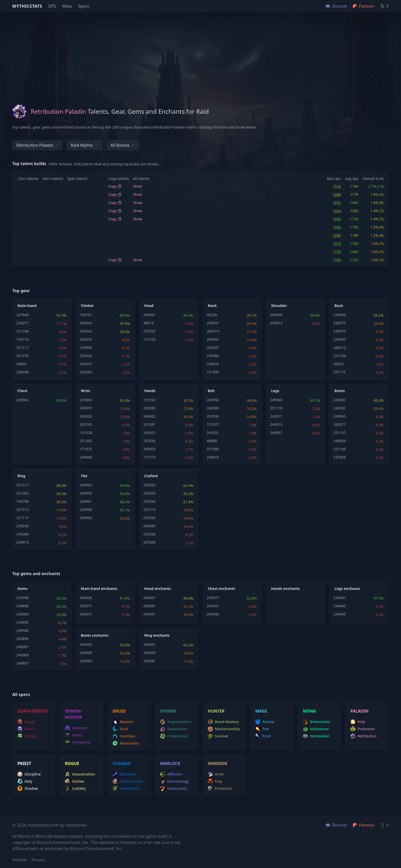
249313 (276, 323)
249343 (86, 323)
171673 (149, 457)
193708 (23, 501)
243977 (213, 598)
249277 (23, 323)
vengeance (78, 742)
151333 (149, 339)
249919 (23, 542)
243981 (149, 606)
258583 (149, 408)
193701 (86, 315)
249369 (23, 534)
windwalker (316, 736)
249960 (276, 400)
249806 (86, 347)
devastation (174, 729)
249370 (340, 331)
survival (218, 736)
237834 (86, 400)
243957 (149, 644)
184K (337, 219)
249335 (340, 339)
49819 (148, 323)
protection (363, 729)
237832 (149, 331)
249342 (86, 331)
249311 (276, 416)
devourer (76, 728)
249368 (213, 356)
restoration (126, 743)
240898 (23, 606)
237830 (213, 416)
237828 (340, 457)
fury (215, 781)
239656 (340, 315)
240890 (23, 639)
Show (138, 186)
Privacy (39, 860)
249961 (149, 315)
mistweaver (316, 729)
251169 (340, 449)
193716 (23, 339)
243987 (149, 661)
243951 (149, 614)
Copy (115, 186)
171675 (86, 449)
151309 (213, 372)
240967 (23, 647)
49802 (21, 364)
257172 (340, 372)
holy (358, 722)
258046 (23, 372)
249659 (213, 457)
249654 (340, 441)
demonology (175, 781)
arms (216, 774)
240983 (23, 614)
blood (26, 722)
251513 (23, 510)
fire (262, 729)
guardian (124, 736)
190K (337, 227)
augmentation (176, 722)
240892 (23, 622)
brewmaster (317, 722)
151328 (86, 433)
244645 (340, 614)
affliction (171, 774)
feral (120, 729)
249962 (149, 416)
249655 (149, 449)
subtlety (75, 789)
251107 (340, 433)
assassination (80, 774)
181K (337, 243)
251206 (340, 356)
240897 (23, 663)
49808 (212, 441)
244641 (340, 598)
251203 (86, 441)
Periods (20, 860)
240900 (23, 630)
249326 (86, 416)
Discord (336, 825)
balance (123, 722)
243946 (213, 614)
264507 (86, 364)
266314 (213, 331)
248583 (86, 372)
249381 (340, 400)
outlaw (75, 781)
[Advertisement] (201, 48)
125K (337, 235)
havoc (74, 735)
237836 (149, 441)
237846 (23, 315)
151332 (149, 400)
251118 (276, 408)
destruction (174, 789)
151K (337, 186)
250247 (213, 347)
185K (337, 203)
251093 (23, 493)
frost (25, 729)
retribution (363, 736)
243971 (86, 606)
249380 (213, 408)
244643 (340, 606)
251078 (23, 356)
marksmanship (224, 729)
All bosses (123, 145)
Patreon (363, 825)
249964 (23, 400)
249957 (86, 408)
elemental (124, 774)
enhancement (128, 781)
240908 (23, 598)
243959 (149, 653)
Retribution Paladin (37, 145)
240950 (213, 339)
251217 (23, 485)
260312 (340, 347)
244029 (86, 598)
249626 (213, 364)
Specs (83, 6)
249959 (276, 315)
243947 (213, 606)
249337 (213, 323)
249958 (213, 400)
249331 (213, 433)
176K (337, 260)
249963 (340, 416)
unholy (27, 736)
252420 (86, 356)
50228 (212, 315)
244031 (86, 614)
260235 (86, 339)
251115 (23, 518)
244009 (86, 653)
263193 (86, 424)
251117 (23, 347)
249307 (149, 433)
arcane (265, 722)
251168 (23, 331)
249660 (86, 457)
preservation (174, 736)
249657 (276, 433)
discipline (29, 774)
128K (337, 194)
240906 (23, 655)
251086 (213, 449)
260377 (340, 424)
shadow (28, 789)
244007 (149, 598)
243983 (86, 661)
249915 (276, 424)
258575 (340, 323)
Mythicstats (27, 6)
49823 (339, 364)
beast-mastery (223, 722)
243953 (86, 644)
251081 (149, 424)
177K (337, 252)
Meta (67, 6)
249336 (23, 526)
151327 (213, 424)
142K (337, 211)
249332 (340, 408)
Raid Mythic (84, 145)
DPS (52, 6)
